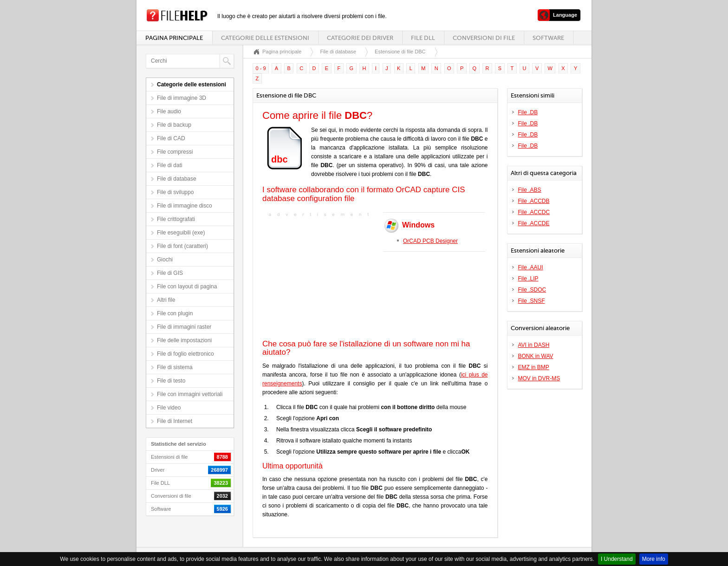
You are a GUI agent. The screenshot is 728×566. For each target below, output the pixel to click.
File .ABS (530, 190)
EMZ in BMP (534, 367)
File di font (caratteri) (182, 246)
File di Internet (175, 421)
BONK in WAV (536, 356)
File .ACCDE (534, 223)
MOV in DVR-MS (539, 378)
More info (654, 559)
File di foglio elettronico (185, 354)
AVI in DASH (534, 345)
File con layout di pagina (187, 286)
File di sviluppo (175, 192)
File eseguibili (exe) (181, 233)
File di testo (171, 381)
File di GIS (170, 273)
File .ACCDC (534, 212)
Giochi (165, 260)
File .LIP (528, 279)
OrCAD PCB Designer (430, 241)
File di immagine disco (185, 206)
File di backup (174, 125)
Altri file (166, 300)
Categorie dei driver (360, 38)
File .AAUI (531, 267)
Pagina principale (174, 38)
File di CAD (171, 138)
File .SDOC (532, 290)
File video (169, 408)
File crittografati (176, 219)
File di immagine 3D (182, 98)
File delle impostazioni (184, 340)
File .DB (528, 112)
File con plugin (175, 313)
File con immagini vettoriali (190, 394)
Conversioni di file (484, 38)
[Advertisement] (320, 277)
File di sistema (175, 367)
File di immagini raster (184, 327)
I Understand (617, 559)
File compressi (175, 152)
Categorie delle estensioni (265, 38)
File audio (169, 111)
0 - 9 (261, 68)
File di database (177, 179)
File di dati (170, 165)
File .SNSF (532, 301)
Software (548, 38)
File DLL (423, 38)
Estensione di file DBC (400, 52)
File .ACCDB (534, 201)
